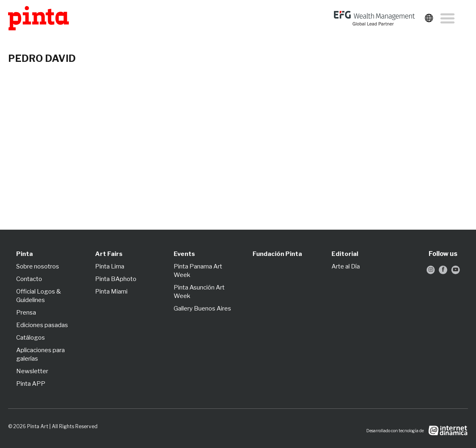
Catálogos (31, 338)
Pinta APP (31, 384)
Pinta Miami (111, 292)
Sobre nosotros (38, 266)
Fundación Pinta (277, 254)
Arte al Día (346, 266)
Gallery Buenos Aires (202, 309)
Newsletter (32, 371)
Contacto (29, 279)
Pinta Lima (110, 266)
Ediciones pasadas (42, 325)
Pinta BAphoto (116, 279)
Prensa (26, 313)
